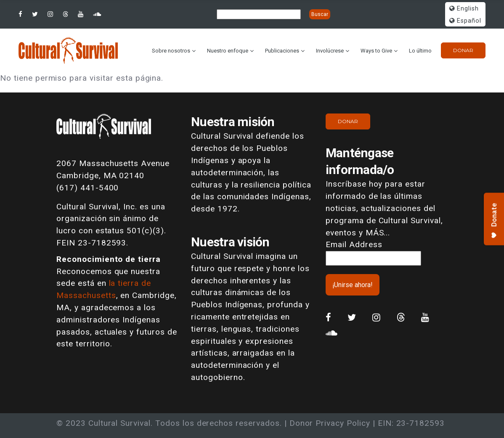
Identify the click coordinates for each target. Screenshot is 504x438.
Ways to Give (376, 51)
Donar (463, 50)
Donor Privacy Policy (330, 423)
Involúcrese (330, 51)
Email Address (354, 244)
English (464, 9)
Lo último (420, 51)
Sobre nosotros (171, 51)
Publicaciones (282, 51)
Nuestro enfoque (228, 51)
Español (465, 21)
